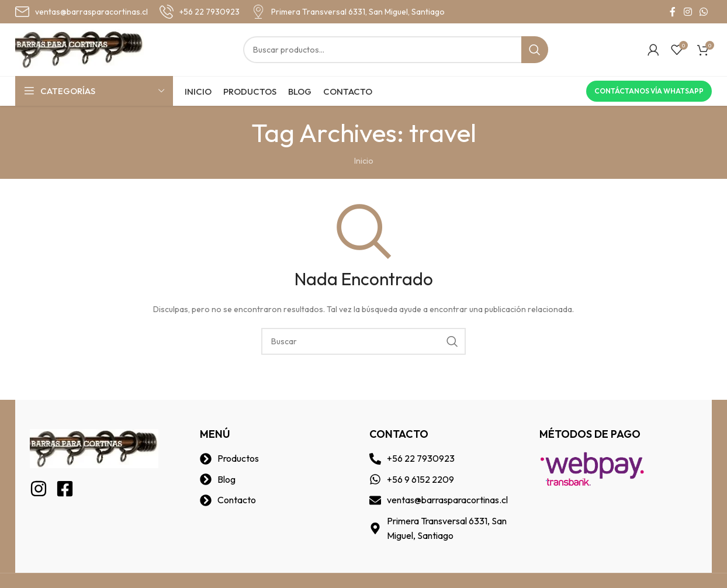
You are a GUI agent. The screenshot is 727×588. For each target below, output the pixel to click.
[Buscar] (396, 50)
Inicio (364, 161)
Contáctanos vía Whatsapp (649, 91)
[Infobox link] (82, 12)
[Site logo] (79, 49)
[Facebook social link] (673, 12)
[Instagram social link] (688, 12)
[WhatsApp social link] (704, 12)
